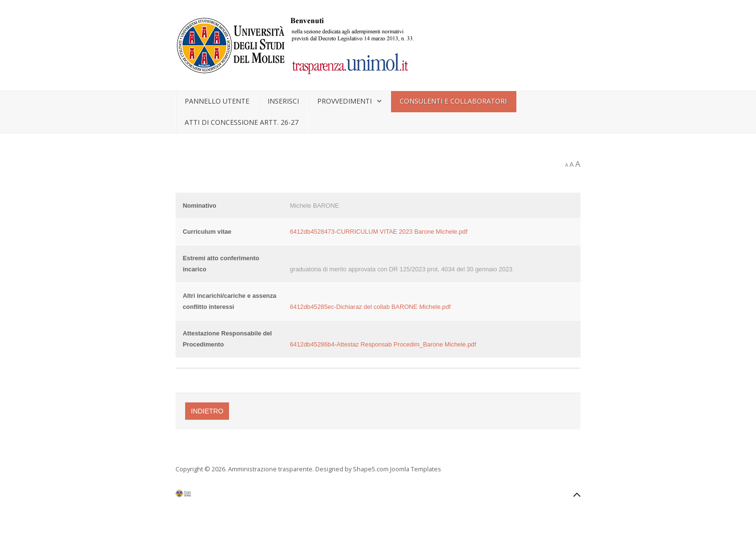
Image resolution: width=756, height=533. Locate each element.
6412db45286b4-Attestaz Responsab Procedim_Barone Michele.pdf (383, 344)
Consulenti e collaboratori (453, 101)
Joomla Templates (416, 469)
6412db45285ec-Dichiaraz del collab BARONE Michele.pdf (370, 307)
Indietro (207, 411)
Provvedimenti (344, 101)
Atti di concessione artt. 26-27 (242, 122)
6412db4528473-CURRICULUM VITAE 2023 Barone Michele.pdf (378, 232)
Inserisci (283, 101)
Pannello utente (217, 101)
